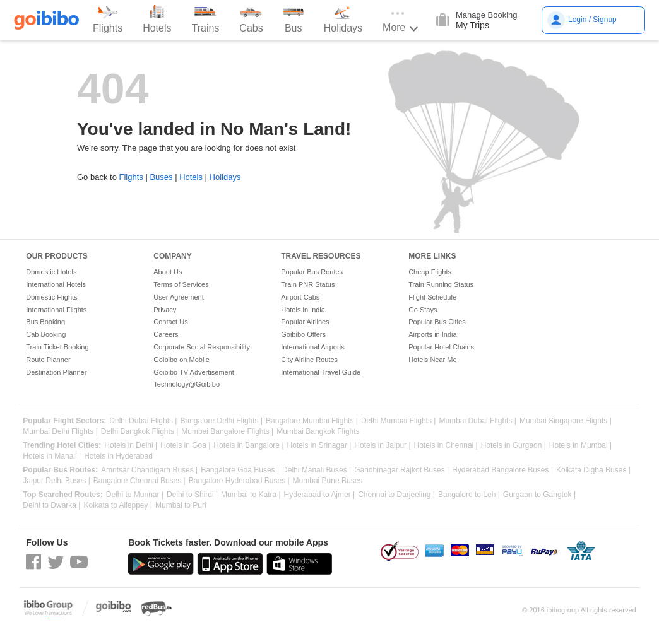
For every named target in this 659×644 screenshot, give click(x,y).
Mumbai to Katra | (251, 495)
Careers (166, 334)
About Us (168, 272)
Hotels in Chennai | (446, 446)
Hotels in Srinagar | (319, 446)
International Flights (56, 310)
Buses (161, 177)
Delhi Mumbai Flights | (399, 421)
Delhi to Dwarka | (51, 506)
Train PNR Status (308, 284)
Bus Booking (45, 322)
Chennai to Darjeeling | (396, 495)
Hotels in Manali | (52, 456)
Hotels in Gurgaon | (514, 446)
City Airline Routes (309, 360)
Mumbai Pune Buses (328, 481)
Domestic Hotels (51, 272)
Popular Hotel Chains (441, 347)
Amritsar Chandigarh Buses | (149, 470)
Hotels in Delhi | (131, 446)
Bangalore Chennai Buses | (140, 481)
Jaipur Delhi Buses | (56, 481)
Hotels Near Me (432, 360)
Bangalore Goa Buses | (240, 470)
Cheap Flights (430, 272)
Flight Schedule (432, 297)
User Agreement (178, 297)
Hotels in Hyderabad (118, 456)
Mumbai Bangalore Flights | (227, 432)
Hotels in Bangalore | (248, 446)
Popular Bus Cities (437, 322)
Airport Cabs (300, 297)
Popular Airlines (305, 322)
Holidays (225, 177)
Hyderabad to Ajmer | (320, 495)
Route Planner (48, 360)
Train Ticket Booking (57, 347)
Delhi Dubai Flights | (143, 421)
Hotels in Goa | (185, 446)
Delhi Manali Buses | (317, 470)
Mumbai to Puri (181, 506)
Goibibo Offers (303, 334)
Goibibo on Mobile (181, 360)
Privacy (165, 310)
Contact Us (170, 322)
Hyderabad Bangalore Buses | (502, 470)
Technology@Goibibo (187, 384)
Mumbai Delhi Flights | (60, 432)
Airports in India (432, 334)
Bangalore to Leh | (469, 495)
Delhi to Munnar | (135, 495)
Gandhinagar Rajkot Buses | (401, 470)
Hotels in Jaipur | (382, 446)
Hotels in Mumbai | (580, 446)
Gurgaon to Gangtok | (539, 495)
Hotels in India (303, 310)
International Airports (313, 347)
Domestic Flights (51, 297)
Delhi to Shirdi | (192, 495)
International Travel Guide (321, 372)
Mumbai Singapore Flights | (566, 421)
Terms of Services (181, 284)
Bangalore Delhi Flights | (222, 421)
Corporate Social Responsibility (202, 347)
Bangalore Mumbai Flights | (312, 421)
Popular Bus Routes (312, 272)
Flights (131, 177)
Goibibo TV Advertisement (194, 372)
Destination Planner (56, 372)
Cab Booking (46, 334)
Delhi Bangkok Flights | (140, 432)
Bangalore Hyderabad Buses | (239, 481)
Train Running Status (441, 284)
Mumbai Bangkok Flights (318, 432)
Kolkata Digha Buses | (593, 470)
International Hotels (56, 284)
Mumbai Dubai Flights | (478, 421)
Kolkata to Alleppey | (118, 506)
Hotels (191, 177)
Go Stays (423, 310)
